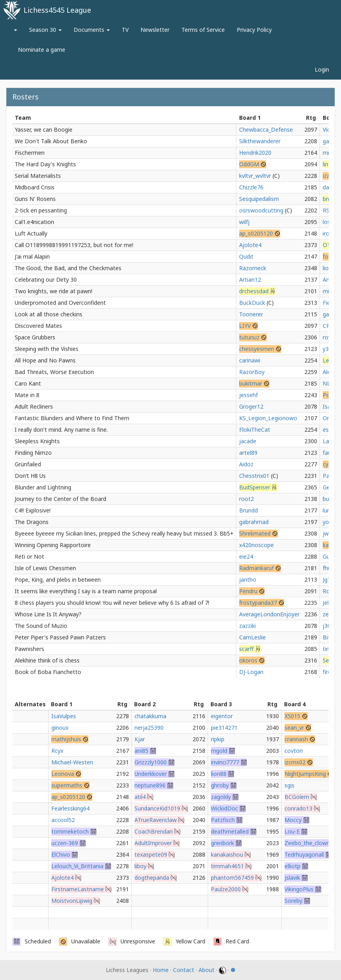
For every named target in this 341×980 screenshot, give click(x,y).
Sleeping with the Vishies (47, 349)
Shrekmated (255, 533)
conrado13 (298, 808)
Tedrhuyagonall (304, 854)
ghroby (220, 785)
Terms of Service (203, 30)
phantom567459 (232, 878)
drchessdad (254, 291)
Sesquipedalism (259, 199)
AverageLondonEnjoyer (269, 614)
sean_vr (294, 728)
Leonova (63, 774)
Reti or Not (29, 556)
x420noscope (256, 545)
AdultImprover (153, 843)
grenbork (222, 843)
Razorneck (253, 268)
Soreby (293, 901)
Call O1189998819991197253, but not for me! (74, 245)
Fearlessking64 (70, 808)
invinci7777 (225, 762)
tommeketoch (70, 831)
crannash (296, 739)
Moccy (293, 820)
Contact (184, 970)
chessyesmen (257, 349)
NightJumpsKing (305, 774)
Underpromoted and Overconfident (60, 303)
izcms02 (295, 762)
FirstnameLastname (78, 889)
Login (322, 69)
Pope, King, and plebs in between (58, 580)
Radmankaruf (256, 568)
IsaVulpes (64, 716)
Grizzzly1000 (151, 762)
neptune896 (150, 785)
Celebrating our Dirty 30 (46, 280)
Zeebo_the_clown (307, 843)
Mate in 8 (27, 395)
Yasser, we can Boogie (44, 130)
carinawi (250, 360)
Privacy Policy (254, 30)
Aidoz (246, 464)
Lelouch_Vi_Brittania (77, 866)
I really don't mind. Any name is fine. (61, 430)
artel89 (248, 453)
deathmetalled (230, 831)
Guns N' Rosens (35, 199)
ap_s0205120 (256, 233)
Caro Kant (28, 383)
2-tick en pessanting (41, 210)
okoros (248, 660)
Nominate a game (42, 50)
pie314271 (224, 728)
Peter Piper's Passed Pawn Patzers (60, 637)
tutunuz (249, 337)
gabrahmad (254, 522)
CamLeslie (252, 637)
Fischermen (30, 153)
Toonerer (251, 314)
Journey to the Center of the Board (60, 499)
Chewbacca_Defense (266, 130)
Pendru (248, 591)
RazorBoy (252, 372)
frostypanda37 (258, 603)
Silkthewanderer (260, 141)
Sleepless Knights (37, 441)
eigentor (222, 716)
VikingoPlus (299, 889)
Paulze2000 (226, 889)
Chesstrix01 (254, 476)
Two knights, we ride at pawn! (54, 291)
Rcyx (57, 751)
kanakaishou (227, 854)
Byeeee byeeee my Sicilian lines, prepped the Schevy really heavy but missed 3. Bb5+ (124, 533)
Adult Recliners (34, 406)
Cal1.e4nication (34, 222)
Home (161, 970)
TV (125, 30)
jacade (248, 441)
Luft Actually (31, 233)
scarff (246, 649)
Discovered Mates (38, 326)
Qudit (246, 256)
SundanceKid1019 (157, 808)
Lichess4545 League (57, 10)
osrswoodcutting (261, 210)
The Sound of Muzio (41, 626)
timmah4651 (227, 866)
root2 (246, 499)
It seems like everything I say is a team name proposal (86, 591)
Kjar (140, 739)
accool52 (63, 820)
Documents (92, 30)
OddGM (249, 164)
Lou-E (292, 831)
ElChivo (61, 854)
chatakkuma (150, 716)
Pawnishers (29, 649)
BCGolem (297, 797)
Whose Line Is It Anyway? (48, 614)
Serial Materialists (38, 176)
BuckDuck (252, 303)
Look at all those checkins (49, 314)
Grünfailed (28, 464)
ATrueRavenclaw (156, 820)
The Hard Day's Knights (45, 164)
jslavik (292, 878)
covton (294, 751)
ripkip (218, 739)
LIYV (245, 326)
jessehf (248, 395)
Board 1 (250, 118)
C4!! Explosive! (33, 510)
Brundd (248, 510)
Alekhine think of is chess (47, 660)
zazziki (247, 626)
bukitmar (251, 383)
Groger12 (251, 406)
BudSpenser (255, 487)
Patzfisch (223, 820)
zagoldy (221, 797)
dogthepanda (152, 878)
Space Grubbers (35, 337)
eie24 (246, 556)
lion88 (219, 774)
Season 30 (45, 30)
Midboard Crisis (35, 187)
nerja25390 (149, 728)
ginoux (60, 728)
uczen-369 (65, 843)
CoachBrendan (154, 831)
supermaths (67, 785)
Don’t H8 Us (30, 476)
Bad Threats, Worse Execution (54, 372)
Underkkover (151, 774)
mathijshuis (66, 739)
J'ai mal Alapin (32, 256)
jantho (248, 580)
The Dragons (32, 522)
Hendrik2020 (255, 153)
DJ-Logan (251, 672)
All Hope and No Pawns (45, 360)
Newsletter (155, 30)
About (207, 970)
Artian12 (250, 280)
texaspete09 (151, 854)
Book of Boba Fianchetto (48, 672)
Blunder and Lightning (43, 487)
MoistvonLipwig (72, 901)
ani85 (141, 751)
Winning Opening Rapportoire (53, 545)
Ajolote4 (250, 245)
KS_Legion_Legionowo (268, 418)
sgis (289, 785)
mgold (219, 751)
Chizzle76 (251, 187)
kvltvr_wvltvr (255, 176)
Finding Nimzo (33, 453)
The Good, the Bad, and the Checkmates (68, 268)
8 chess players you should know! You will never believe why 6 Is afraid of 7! (112, 603)
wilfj (244, 222)
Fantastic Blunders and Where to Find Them (72, 418)
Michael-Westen (72, 762)
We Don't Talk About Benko (51, 141)
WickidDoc (224, 808)
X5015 (292, 716)
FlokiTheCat (255, 430)
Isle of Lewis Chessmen (45, 568)
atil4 (140, 797)
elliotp (292, 866)
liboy (140, 866)
